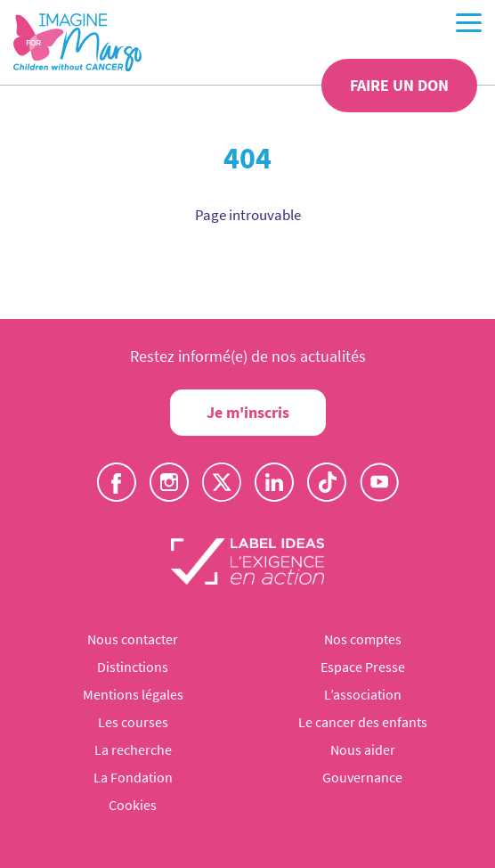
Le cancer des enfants (363, 722)
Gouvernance (362, 777)
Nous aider (363, 749)
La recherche (133, 749)
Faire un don (399, 85)
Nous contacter (133, 639)
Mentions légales (133, 694)
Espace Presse (363, 667)
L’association (363, 694)
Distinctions (133, 667)
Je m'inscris (248, 412)
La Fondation (133, 777)
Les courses (133, 722)
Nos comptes (363, 639)
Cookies (133, 805)
